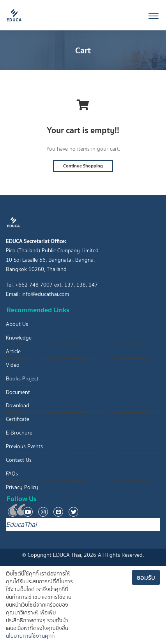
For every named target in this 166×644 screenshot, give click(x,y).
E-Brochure (19, 433)
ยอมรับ (146, 577)
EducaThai (21, 524)
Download (18, 406)
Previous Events (24, 446)
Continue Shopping (83, 166)
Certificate (18, 419)
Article (13, 351)
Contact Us (19, 460)
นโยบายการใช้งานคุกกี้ (30, 636)
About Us (17, 324)
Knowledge (19, 338)
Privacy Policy (22, 487)
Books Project (22, 379)
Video (13, 365)
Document (18, 392)
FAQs (12, 474)
